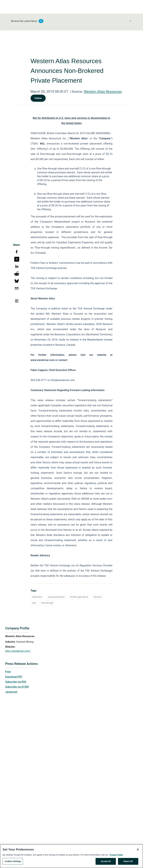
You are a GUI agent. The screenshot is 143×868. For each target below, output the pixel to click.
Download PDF (14, 677)
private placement (56, 597)
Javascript (11, 692)
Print (8, 672)
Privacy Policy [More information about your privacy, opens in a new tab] (116, 856)
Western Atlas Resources (103, 92)
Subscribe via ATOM (17, 687)
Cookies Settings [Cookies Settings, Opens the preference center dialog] (13, 863)
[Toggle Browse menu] (130, 21)
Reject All (128, 863)
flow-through (47, 603)
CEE (34, 603)
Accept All (106, 863)
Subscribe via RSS (16, 682)
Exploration (37, 597)
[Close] (138, 851)
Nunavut (98, 597)
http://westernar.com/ (18, 651)
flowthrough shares (79, 597)
